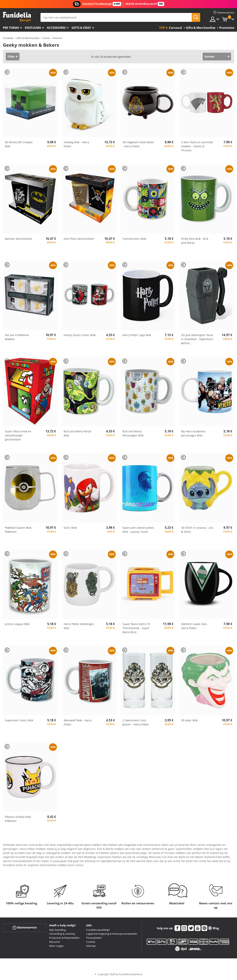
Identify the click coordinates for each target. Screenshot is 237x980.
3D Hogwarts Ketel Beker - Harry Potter (138, 144)
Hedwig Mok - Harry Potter (76, 144)
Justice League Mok (17, 624)
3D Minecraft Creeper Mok (19, 144)
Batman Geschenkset (18, 239)
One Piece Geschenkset (79, 239)
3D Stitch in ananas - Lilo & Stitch (197, 530)
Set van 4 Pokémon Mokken (17, 337)
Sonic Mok (70, 528)
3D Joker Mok (189, 720)
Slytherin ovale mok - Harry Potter (195, 626)
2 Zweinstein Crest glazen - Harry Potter (136, 722)
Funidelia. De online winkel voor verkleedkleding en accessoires (17, 17)
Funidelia (8, 38)
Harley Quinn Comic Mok (80, 335)
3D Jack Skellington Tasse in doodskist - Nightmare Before (197, 339)
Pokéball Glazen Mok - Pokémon (19, 530)
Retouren (55, 942)
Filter (11, 56)
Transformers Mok (134, 239)
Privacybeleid (94, 938)
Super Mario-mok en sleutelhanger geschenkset (18, 435)
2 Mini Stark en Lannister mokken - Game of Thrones (197, 146)
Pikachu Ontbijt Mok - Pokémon (19, 819)
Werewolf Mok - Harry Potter (78, 722)
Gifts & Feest (81, 28)
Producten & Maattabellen (64, 938)
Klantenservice (25, 927)
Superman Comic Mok (19, 720)
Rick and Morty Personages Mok (133, 433)
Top (162, 28)
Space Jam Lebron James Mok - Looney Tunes (138, 530)
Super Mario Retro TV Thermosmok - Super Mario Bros (136, 628)
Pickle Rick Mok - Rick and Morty (195, 241)
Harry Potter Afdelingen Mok (79, 626)
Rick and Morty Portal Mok (77, 433)
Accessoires (56, 28)
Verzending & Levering (62, 934)
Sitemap (91, 946)
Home (46, 38)
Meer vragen (56, 946)
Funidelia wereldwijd (98, 930)
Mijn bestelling (57, 930)
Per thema (11, 28)
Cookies (91, 942)
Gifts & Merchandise (28, 38)
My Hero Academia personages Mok (193, 433)
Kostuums (33, 28)
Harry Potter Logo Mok (137, 335)
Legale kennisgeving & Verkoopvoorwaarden (112, 934)
